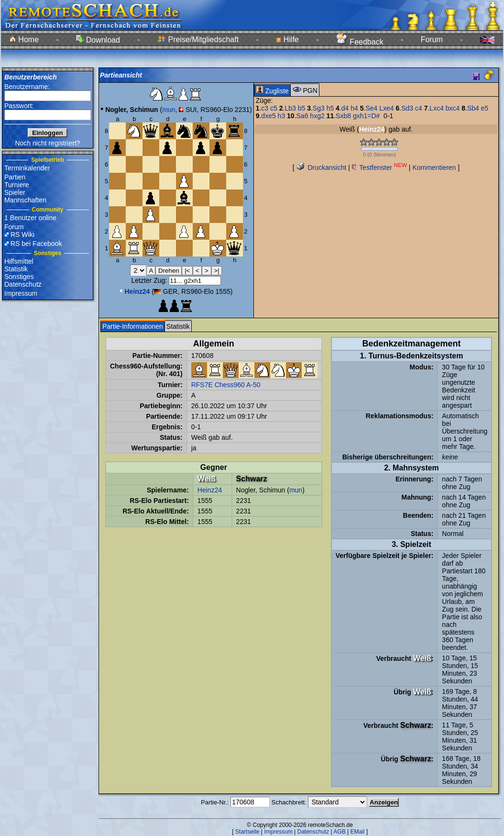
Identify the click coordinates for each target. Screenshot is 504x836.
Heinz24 (210, 490)
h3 (282, 116)
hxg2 (317, 116)
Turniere (17, 185)
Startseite (247, 832)
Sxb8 (343, 116)
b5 (302, 108)
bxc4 (453, 108)
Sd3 (407, 108)
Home (24, 39)
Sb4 (473, 108)
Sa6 (302, 116)
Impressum (21, 293)
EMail (357, 832)
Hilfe (287, 39)
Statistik (16, 269)
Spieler (15, 192)
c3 (265, 108)
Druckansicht (322, 167)
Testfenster (379, 167)
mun (169, 110)
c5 (274, 108)
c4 (419, 108)
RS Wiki (22, 234)
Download (98, 40)
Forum (432, 39)
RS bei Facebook (36, 244)
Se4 (371, 108)
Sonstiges (19, 277)
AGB (339, 832)
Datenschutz (23, 284)
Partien (15, 177)
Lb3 (290, 108)
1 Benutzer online (30, 218)
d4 (345, 108)
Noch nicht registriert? (47, 143)
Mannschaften (25, 200)
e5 (485, 108)
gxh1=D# (366, 116)
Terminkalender (27, 168)
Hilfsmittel (19, 261)
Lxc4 (437, 108)
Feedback (360, 42)
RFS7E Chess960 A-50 (226, 385)
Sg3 (319, 108)
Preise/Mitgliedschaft (198, 39)
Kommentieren (434, 167)
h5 (330, 108)
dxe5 (268, 116)
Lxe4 (386, 108)
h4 (354, 108)
